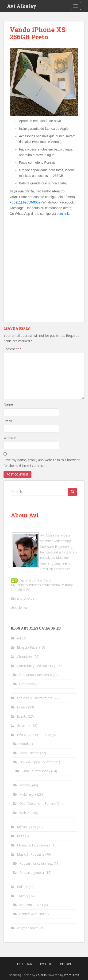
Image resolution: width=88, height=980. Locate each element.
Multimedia (28, 794)
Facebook (25, 964)
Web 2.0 (25, 813)
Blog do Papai (28, 647)
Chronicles (25, 657)
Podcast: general (32, 872)
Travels (22, 896)
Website (10, 438)
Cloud (24, 744)
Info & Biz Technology (34, 735)
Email (8, 421)
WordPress (71, 975)
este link (63, 214)
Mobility (25, 785)
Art (19, 638)
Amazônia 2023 (31, 905)
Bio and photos (23, 598)
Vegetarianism (28, 928)
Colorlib (41, 975)
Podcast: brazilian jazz (36, 863)
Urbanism (27, 684)
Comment (13, 349)
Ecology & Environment (35, 698)
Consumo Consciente (36, 675)
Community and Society (35, 666)
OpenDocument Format (38, 803)
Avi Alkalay (22, 6)
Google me (19, 608)
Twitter (45, 964)
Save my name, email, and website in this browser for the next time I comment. (42, 463)
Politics (22, 887)
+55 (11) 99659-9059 (25, 202)
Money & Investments (34, 845)
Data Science (29, 753)
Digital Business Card (31, 580)
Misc (20, 836)
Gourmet (24, 726)
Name (8, 404)
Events (22, 716)
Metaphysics (26, 827)
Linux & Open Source (35, 762)
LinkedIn (65, 964)
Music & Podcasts (31, 854)
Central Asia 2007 (33, 914)
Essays (22, 707)
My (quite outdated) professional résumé (42, 585)
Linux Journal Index (36, 771)
